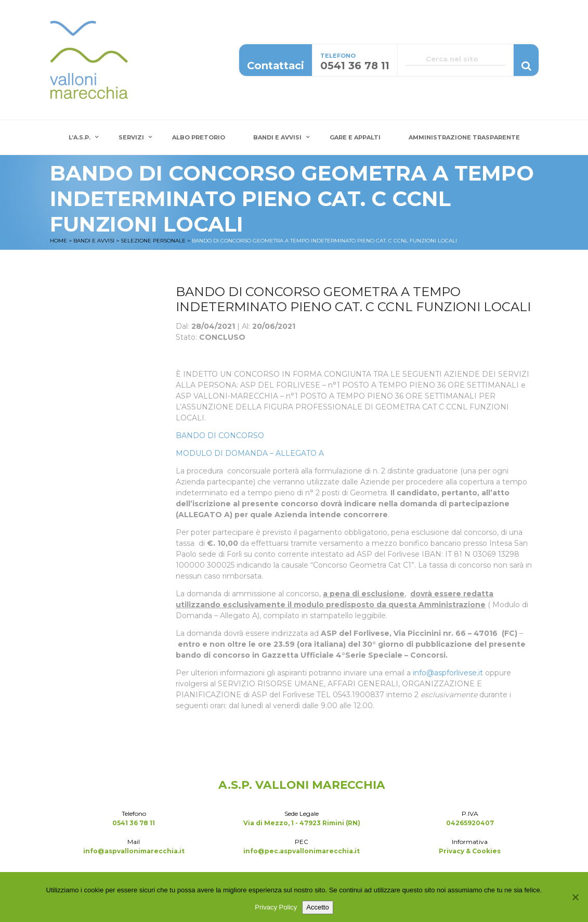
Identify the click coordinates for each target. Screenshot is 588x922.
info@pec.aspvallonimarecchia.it (302, 851)
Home (58, 241)
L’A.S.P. (80, 137)
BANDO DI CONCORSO (220, 436)
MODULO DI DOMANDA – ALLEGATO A (250, 453)
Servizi (131, 137)
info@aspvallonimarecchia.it (134, 851)
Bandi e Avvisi (277, 137)
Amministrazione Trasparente (464, 137)
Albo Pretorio (199, 137)
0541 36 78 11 (134, 823)
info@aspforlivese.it (448, 673)
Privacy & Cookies (470, 851)
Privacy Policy (276, 907)
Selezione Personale (153, 241)
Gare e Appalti (355, 137)
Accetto (317, 907)
